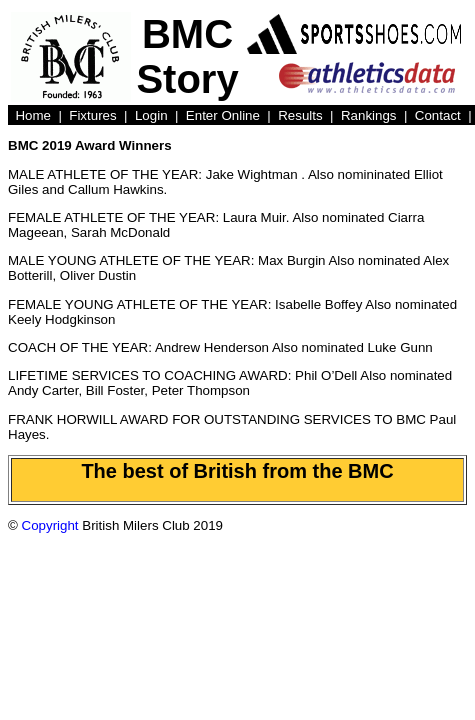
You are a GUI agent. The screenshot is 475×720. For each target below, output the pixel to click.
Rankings (369, 115)
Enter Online (223, 115)
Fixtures (92, 115)
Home (33, 115)
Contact (438, 115)
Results (300, 115)
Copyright (50, 525)
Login (151, 115)
